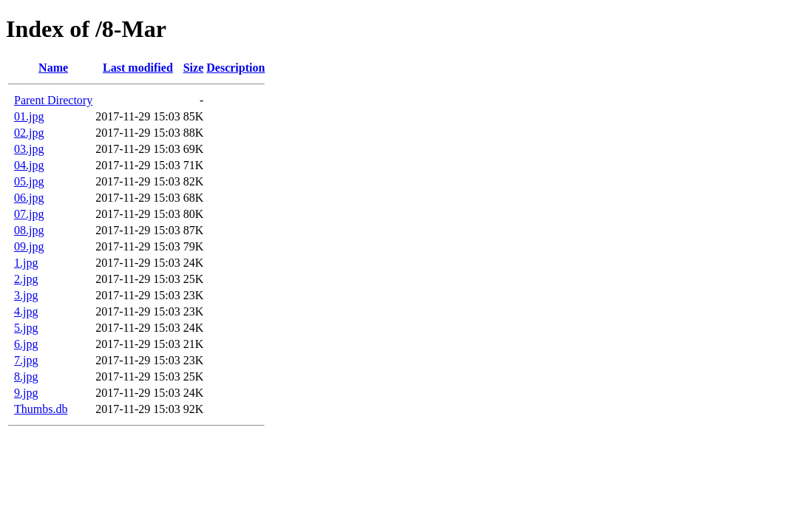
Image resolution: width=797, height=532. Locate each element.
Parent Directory (53, 100)
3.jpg (26, 295)
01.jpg (29, 116)
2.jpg (26, 279)
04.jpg (29, 165)
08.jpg (29, 230)
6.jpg (26, 344)
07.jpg (29, 214)
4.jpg (26, 311)
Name (53, 68)
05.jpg (29, 181)
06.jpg (29, 198)
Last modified (138, 68)
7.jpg (26, 360)
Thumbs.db (41, 409)
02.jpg (29, 133)
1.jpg (26, 263)
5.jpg (26, 328)
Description (235, 68)
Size (194, 68)
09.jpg (29, 246)
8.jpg (26, 376)
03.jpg (29, 149)
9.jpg (26, 393)
